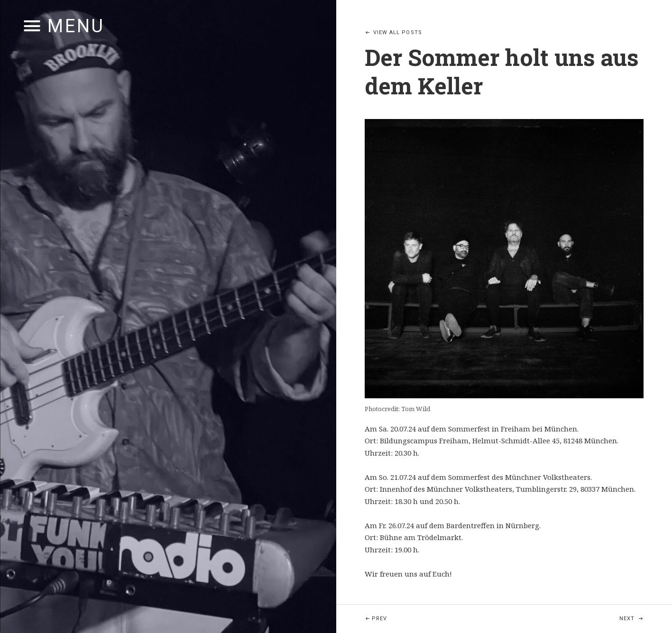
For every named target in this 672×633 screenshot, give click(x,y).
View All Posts (398, 32)
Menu (76, 26)
